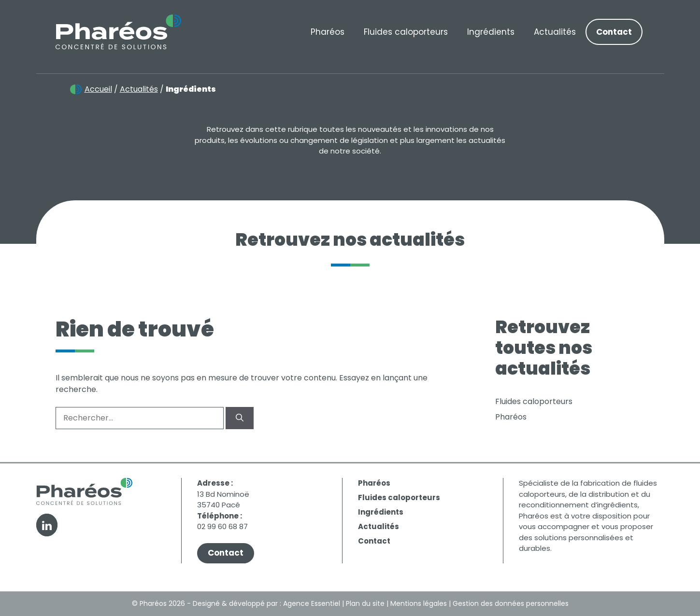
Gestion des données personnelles (511, 603)
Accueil (98, 89)
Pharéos (328, 32)
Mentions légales (419, 603)
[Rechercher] (240, 418)
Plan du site (365, 603)
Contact (614, 32)
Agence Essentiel (312, 603)
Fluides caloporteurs (406, 32)
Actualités (555, 32)
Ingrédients (491, 32)
